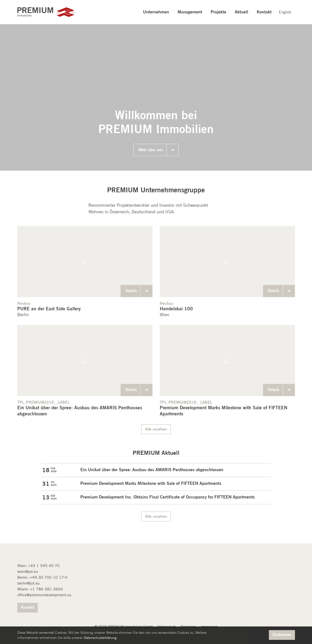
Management (190, 12)
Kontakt (264, 12)
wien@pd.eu (28, 571)
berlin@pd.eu (28, 583)
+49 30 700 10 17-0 (49, 577)
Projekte (218, 12)
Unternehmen (156, 12)
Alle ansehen (156, 429)
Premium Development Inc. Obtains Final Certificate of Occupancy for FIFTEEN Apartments (168, 497)
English (285, 12)
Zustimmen (282, 634)
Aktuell (241, 12)
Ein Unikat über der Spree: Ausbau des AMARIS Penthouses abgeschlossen (152, 469)
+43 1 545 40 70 (44, 566)
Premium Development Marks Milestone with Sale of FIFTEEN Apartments (151, 483)
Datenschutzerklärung (100, 638)
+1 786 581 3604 (46, 589)
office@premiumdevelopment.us (44, 595)
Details (131, 291)
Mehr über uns (151, 150)
